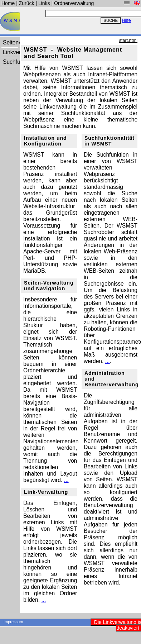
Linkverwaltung (10, 52)
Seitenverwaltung (10, 42)
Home (9, 3)
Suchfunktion (10, 62)
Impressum (13, 622)
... (66, 480)
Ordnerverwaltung (74, 3)
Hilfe (127, 20)
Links (44, 3)
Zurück (27, 3)
